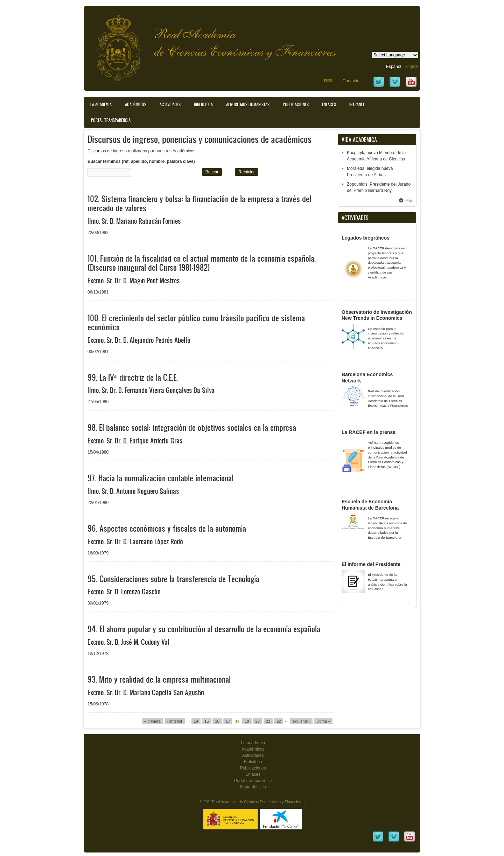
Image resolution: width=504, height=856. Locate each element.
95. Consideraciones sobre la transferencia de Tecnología (173, 579)
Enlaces (329, 104)
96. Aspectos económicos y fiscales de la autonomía (167, 528)
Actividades (170, 104)
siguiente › (301, 721)
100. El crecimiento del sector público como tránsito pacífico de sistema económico (196, 322)
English (411, 67)
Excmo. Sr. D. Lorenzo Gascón (124, 592)
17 (228, 721)
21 (268, 721)
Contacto (351, 81)
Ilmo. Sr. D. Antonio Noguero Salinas (133, 491)
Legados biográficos (366, 238)
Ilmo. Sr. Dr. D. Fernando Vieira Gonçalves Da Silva (151, 390)
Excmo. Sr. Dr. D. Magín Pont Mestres (134, 281)
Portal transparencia (111, 120)
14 (196, 721)
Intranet (357, 104)
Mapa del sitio (253, 787)
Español (394, 67)
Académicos (136, 104)
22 (279, 721)
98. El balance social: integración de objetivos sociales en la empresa (192, 427)
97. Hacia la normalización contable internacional (160, 478)
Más (409, 200)
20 (258, 721)
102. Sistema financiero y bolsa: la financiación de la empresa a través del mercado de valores (199, 203)
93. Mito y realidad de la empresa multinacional (159, 679)
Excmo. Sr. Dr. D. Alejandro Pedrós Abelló (139, 340)
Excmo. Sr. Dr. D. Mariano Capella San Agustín (146, 692)
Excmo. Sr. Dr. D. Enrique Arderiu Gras (135, 441)
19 (247, 721)
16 (217, 721)
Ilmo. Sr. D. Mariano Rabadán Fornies (134, 221)
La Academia (101, 104)
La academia (253, 743)
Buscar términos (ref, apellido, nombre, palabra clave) (141, 161)
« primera (152, 721)
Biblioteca (203, 104)
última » (323, 721)
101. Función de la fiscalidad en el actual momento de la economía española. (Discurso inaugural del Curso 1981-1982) (202, 263)
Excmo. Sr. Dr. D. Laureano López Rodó (135, 541)
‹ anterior (175, 721)
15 (206, 721)
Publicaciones (296, 104)
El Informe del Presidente (371, 564)
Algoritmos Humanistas (248, 104)
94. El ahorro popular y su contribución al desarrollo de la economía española (204, 629)
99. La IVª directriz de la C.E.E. (133, 377)
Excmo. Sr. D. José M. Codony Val (128, 642)
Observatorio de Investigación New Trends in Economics (377, 315)
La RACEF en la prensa (369, 432)
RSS (328, 81)
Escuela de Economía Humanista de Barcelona (370, 505)
